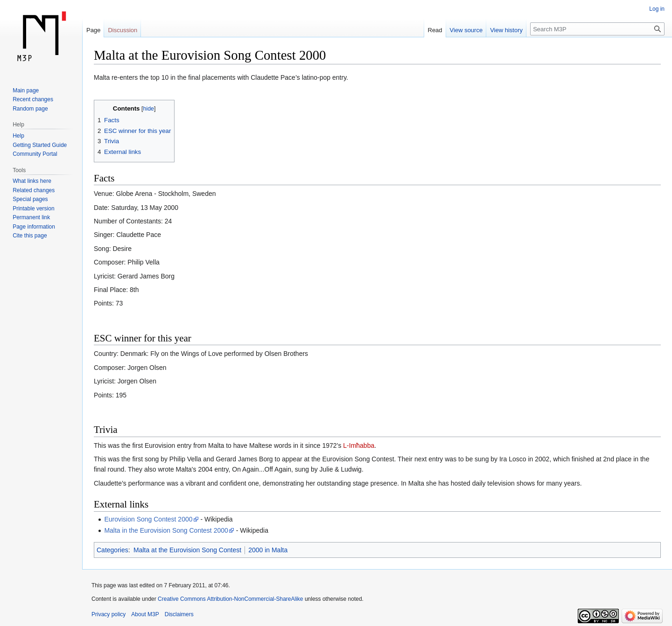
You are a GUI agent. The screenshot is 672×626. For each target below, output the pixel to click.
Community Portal (35, 154)
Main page (26, 90)
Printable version (33, 209)
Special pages (30, 199)
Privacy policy (108, 614)
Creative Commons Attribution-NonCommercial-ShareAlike (230, 599)
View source (466, 30)
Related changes (34, 190)
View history (506, 30)
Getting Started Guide (40, 145)
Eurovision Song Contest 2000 (148, 519)
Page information (34, 227)
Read (435, 30)
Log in (657, 9)
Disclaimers (179, 614)
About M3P (145, 614)
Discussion (122, 30)
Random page (30, 109)
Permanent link (31, 217)
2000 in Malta (268, 550)
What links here (32, 181)
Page (93, 30)
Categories (112, 550)
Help (18, 136)
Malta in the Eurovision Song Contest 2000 (166, 530)
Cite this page (30, 236)
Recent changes (33, 99)
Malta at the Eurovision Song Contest (187, 550)
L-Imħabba (359, 445)
